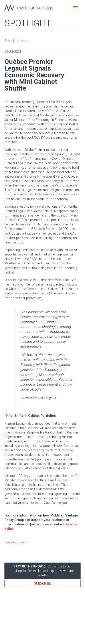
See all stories (15, 41)
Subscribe (42, 583)
